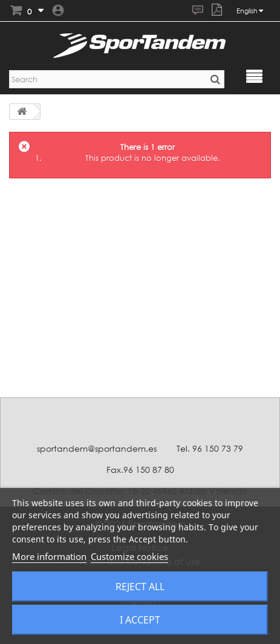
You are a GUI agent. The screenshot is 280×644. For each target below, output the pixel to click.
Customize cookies (129, 556)
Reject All (140, 587)
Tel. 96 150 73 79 (210, 448)
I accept (140, 620)
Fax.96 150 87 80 (140, 470)
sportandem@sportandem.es (97, 448)
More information (49, 556)
